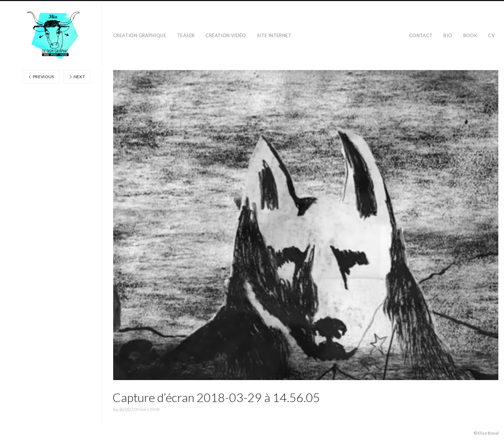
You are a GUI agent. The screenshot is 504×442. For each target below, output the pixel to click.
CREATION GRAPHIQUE (140, 35)
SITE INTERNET (274, 35)
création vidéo (226, 35)
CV (491, 35)
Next (77, 77)
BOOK (470, 35)
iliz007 (126, 409)
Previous (41, 77)
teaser (186, 35)
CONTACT (421, 35)
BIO (448, 35)
